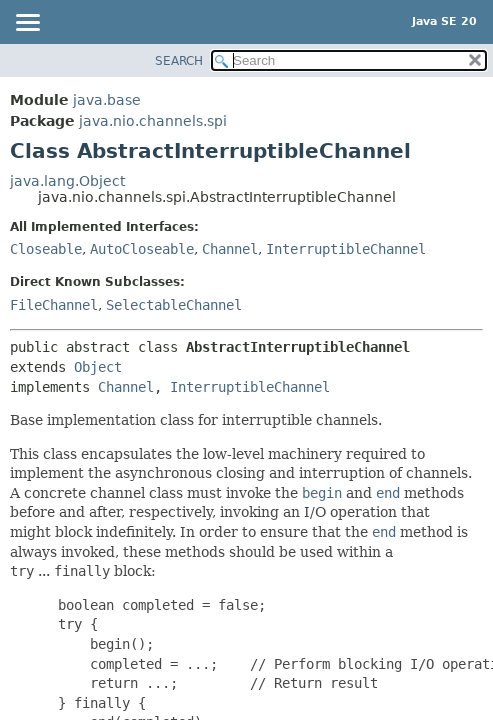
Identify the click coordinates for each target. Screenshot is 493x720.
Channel (230, 249)
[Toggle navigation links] (27, 24)
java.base (107, 100)
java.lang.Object (67, 181)
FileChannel (54, 305)
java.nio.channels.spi (153, 121)
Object (98, 367)
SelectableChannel (174, 305)
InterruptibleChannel (346, 249)
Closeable (46, 249)
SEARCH (179, 61)
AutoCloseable (142, 249)
